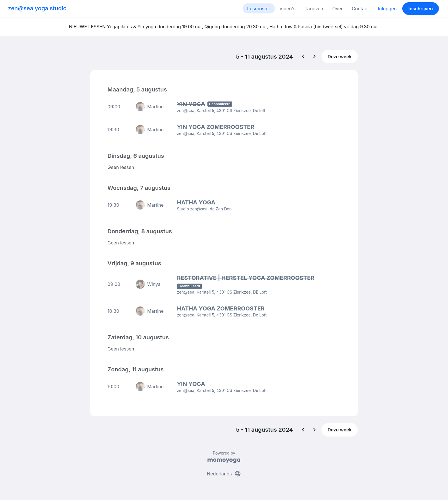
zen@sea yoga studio (37, 8)
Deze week (340, 57)
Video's (288, 9)
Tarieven (314, 9)
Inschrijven (421, 9)
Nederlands (224, 474)
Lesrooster (259, 9)
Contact (360, 9)
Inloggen (387, 9)
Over (337, 9)
